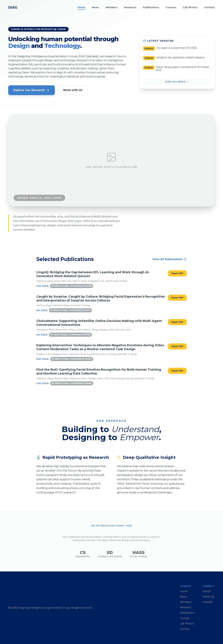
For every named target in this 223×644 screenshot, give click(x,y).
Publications (151, 7)
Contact (210, 7)
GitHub (207, 591)
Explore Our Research (32, 90)
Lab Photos (190, 7)
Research (130, 7)
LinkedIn (207, 602)
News (95, 7)
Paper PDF (177, 273)
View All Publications (169, 259)
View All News (177, 82)
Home (81, 7)
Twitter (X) (208, 597)
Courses (171, 7)
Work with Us (73, 90)
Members (112, 7)
